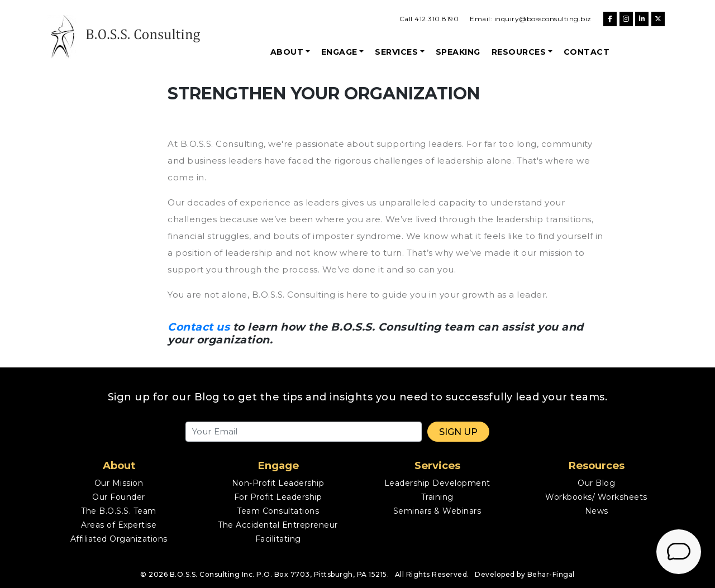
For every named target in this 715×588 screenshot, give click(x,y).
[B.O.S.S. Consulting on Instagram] (626, 19)
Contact (587, 52)
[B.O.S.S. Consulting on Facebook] (610, 19)
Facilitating (278, 539)
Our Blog (596, 483)
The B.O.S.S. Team (119, 511)
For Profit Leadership (278, 497)
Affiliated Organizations (119, 539)
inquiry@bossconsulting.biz (543, 19)
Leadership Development (437, 483)
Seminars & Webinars (437, 511)
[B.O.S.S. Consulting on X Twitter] (658, 19)
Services (396, 52)
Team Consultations (278, 511)
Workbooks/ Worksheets (596, 497)
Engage (339, 52)
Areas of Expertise (119, 525)
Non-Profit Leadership (278, 483)
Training (437, 497)
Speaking (458, 52)
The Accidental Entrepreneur (278, 525)
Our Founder (119, 497)
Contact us (199, 327)
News (597, 511)
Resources (519, 52)
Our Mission (119, 483)
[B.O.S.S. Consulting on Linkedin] (642, 19)
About (287, 52)
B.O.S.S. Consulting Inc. (212, 574)
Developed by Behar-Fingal (525, 574)
